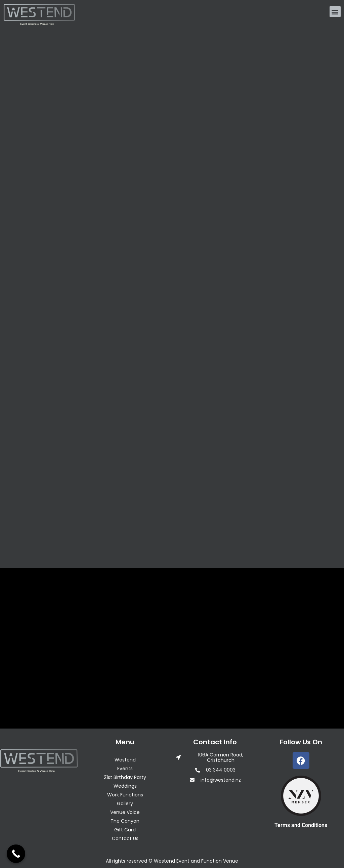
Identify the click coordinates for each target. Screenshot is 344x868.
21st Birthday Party (125, 777)
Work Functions (125, 795)
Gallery (125, 803)
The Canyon (125, 821)
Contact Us (125, 838)
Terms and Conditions (301, 825)
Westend (125, 760)
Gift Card (125, 830)
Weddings (125, 786)
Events (125, 769)
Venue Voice (125, 812)
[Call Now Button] (16, 854)
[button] (335, 12)
